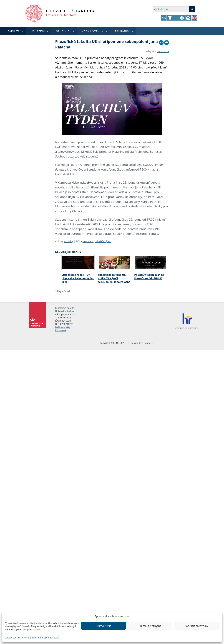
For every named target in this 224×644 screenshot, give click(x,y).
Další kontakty (63, 327)
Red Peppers (146, 343)
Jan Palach (88, 241)
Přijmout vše (103, 626)
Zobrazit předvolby (196, 626)
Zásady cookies (13, 638)
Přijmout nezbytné (150, 626)
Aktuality (69, 241)
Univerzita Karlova (65, 311)
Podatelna (61, 330)
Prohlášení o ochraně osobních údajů (41, 638)
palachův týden (103, 241)
